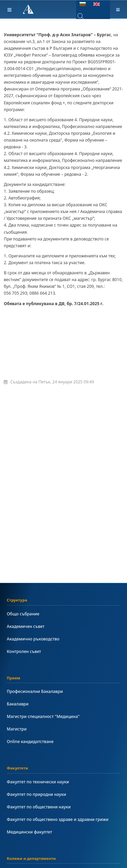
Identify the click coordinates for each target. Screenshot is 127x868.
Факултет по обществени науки (39, 807)
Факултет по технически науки (38, 782)
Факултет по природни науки (36, 794)
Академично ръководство (33, 639)
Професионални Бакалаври (35, 691)
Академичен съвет (26, 626)
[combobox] (86, 16)
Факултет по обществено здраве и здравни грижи (58, 819)
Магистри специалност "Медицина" (43, 716)
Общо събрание (23, 614)
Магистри (17, 729)
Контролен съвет (24, 651)
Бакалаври (18, 704)
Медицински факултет (29, 832)
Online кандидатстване (30, 742)
